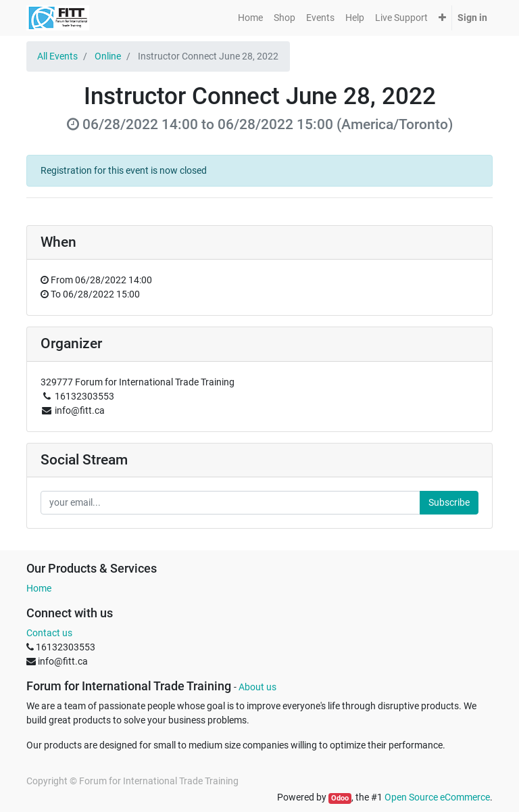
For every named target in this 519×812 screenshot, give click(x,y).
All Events (57, 56)
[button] (442, 18)
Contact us (49, 633)
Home (39, 588)
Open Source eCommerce (437, 797)
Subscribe (449, 502)
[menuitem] (250, 18)
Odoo (340, 798)
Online (108, 56)
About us (257, 687)
